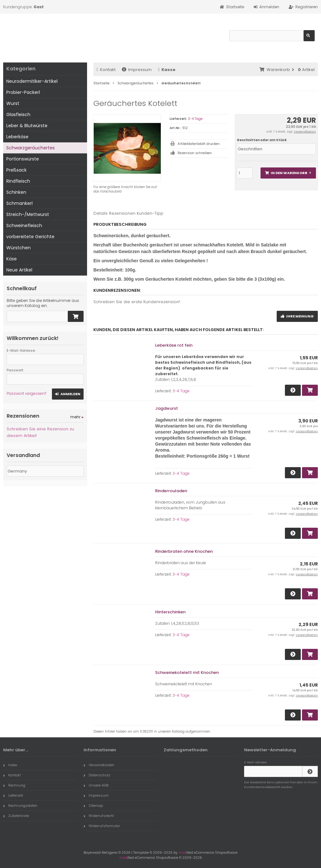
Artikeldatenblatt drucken (199, 144)
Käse (12, 259)
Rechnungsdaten (20, 806)
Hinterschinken (170, 612)
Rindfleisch (18, 181)
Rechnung (14, 785)
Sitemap (93, 806)
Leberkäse (17, 137)
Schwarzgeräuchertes (31, 148)
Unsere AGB (96, 785)
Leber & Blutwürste (27, 126)
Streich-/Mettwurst (28, 214)
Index (10, 765)
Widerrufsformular (102, 826)
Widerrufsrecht (99, 816)
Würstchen (19, 248)
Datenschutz (97, 775)
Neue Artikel (19, 270)
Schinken (16, 192)
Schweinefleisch (24, 225)
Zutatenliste (16, 816)
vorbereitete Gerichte (30, 237)
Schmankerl (19, 203)
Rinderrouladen (171, 491)
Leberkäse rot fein (174, 345)
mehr (77, 417)
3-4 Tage (195, 119)
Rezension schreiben (195, 153)
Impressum (137, 70)
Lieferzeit (13, 795)
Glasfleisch (18, 114)
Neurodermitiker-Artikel (32, 81)
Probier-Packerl (23, 92)
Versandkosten (305, 132)
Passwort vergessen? (26, 393)
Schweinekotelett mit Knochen (187, 672)
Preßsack (16, 170)
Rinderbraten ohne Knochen (184, 551)
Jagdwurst (167, 408)
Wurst (13, 103)
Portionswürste (23, 159)
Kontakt (106, 70)
